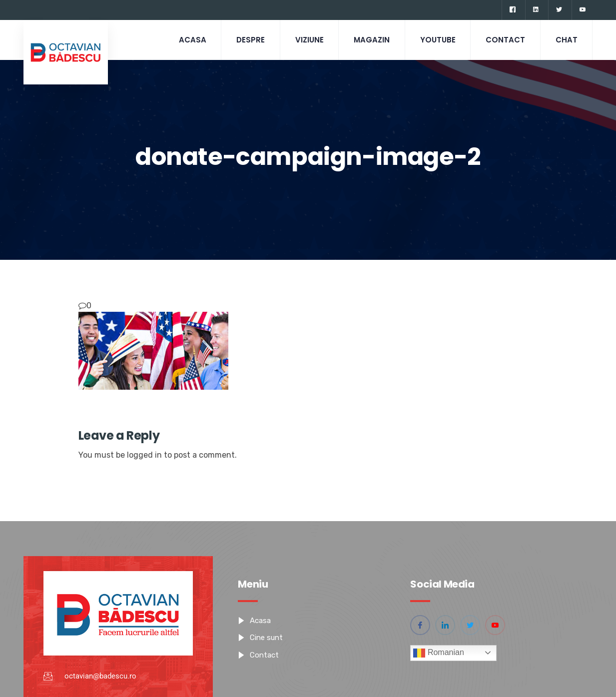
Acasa (191, 40)
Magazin (371, 40)
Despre (249, 40)
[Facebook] (512, 10)
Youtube (437, 40)
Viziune (308, 40)
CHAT (566, 40)
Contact (505, 40)
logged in (144, 455)
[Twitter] (559, 10)
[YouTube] (582, 10)
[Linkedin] (536, 10)
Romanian (438, 653)
